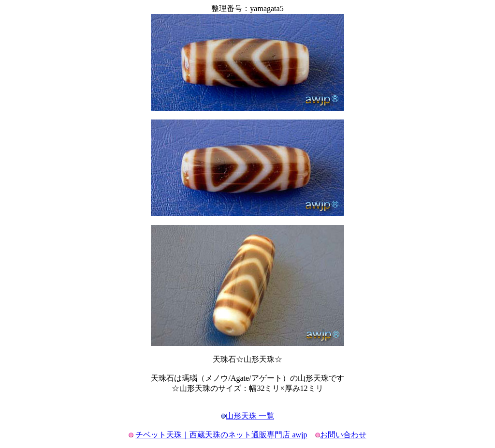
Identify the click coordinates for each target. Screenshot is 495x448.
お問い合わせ (343, 435)
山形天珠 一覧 (250, 416)
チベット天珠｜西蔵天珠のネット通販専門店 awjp (221, 435)
